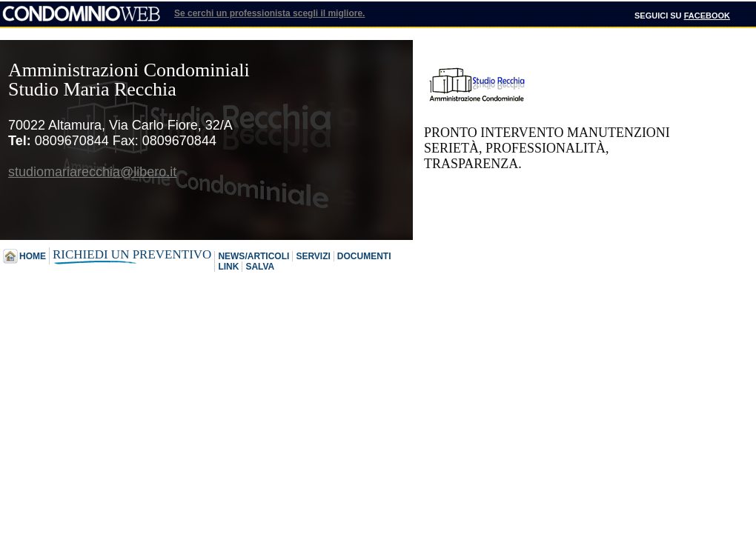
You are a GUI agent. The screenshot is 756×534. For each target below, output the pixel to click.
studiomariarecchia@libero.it (92, 172)
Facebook (707, 16)
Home (33, 256)
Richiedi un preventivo (132, 254)
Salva (260, 267)
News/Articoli (253, 256)
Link (228, 267)
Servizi (313, 256)
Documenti (364, 256)
